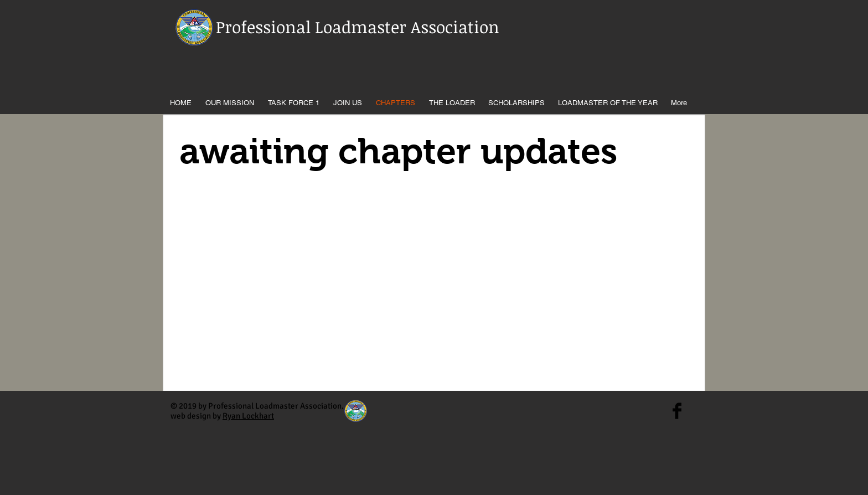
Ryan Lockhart (248, 416)
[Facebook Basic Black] (677, 411)
